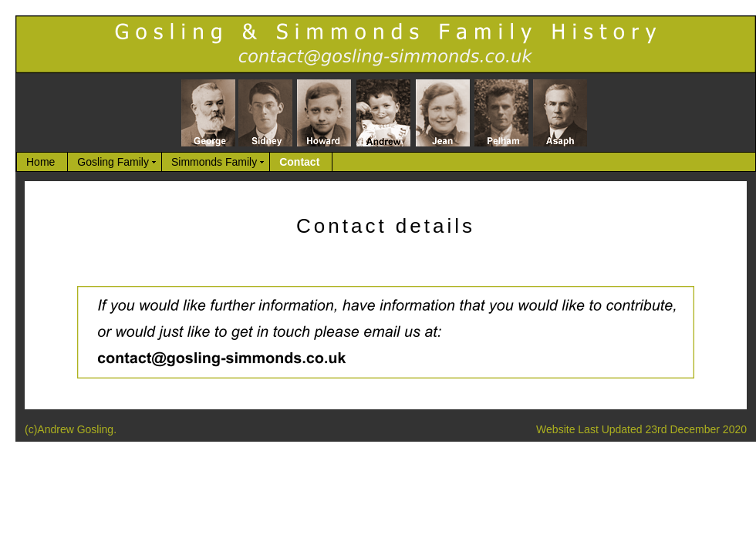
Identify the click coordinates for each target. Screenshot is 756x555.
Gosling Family (113, 162)
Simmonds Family (214, 162)
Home (40, 162)
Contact (299, 162)
